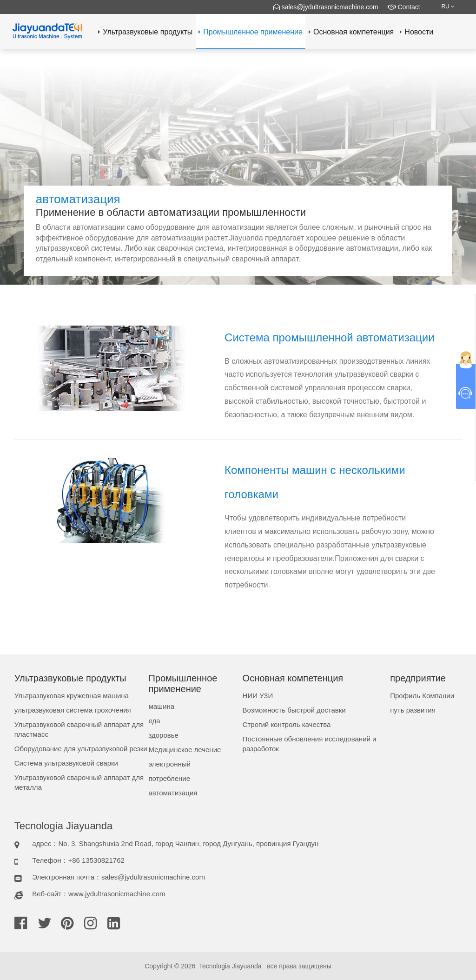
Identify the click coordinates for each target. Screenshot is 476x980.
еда (154, 721)
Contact (404, 7)
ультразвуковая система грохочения (73, 710)
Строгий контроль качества (287, 724)
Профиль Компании (422, 696)
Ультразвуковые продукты (145, 32)
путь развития (413, 710)
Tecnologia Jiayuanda (230, 966)
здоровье (163, 735)
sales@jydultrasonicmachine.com (326, 7)
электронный (169, 764)
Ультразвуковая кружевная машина (72, 696)
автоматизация (173, 793)
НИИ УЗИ (258, 696)
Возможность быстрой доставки (294, 710)
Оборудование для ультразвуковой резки (81, 749)
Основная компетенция (351, 32)
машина (161, 706)
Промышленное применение (251, 32)
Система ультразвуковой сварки (66, 763)
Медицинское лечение (185, 750)
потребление (169, 778)
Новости (416, 32)
